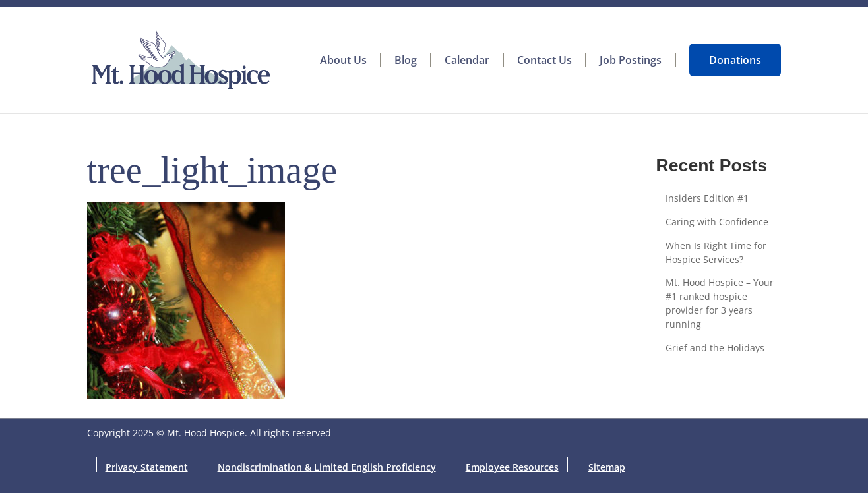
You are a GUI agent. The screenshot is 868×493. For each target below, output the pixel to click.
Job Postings (631, 60)
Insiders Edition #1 (707, 198)
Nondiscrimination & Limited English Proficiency (327, 467)
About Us (343, 60)
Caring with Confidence (717, 222)
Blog (406, 60)
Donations (735, 60)
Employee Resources (512, 467)
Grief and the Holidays (715, 348)
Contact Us (544, 60)
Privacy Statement (147, 467)
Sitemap (607, 467)
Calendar (467, 60)
